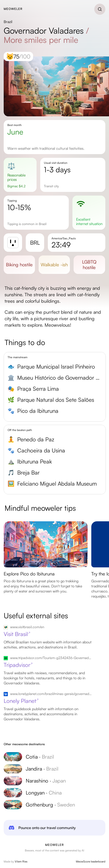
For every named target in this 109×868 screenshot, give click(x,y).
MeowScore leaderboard (91, 861)
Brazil (8, 22)
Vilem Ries (21, 861)
